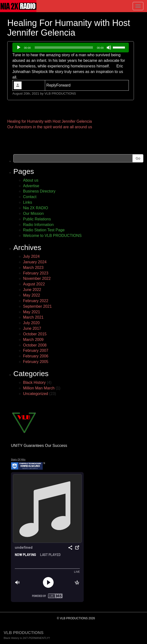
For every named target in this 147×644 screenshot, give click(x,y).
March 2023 (33, 268)
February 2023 (36, 273)
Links (28, 202)
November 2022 (37, 278)
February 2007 (36, 350)
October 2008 (35, 345)
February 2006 (36, 356)
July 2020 (31, 323)
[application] (71, 48)
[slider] (64, 48)
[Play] (19, 48)
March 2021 (33, 317)
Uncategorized (36, 394)
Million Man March (39, 388)
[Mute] (109, 48)
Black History (34, 382)
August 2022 (34, 284)
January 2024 (35, 262)
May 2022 (32, 295)
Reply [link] (51, 85)
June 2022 (32, 290)
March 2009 (33, 340)
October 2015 (35, 334)
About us (31, 180)
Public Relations (37, 219)
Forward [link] (63, 85)
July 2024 (31, 256)
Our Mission (33, 213)
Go (138, 158)
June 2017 (32, 328)
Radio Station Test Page (44, 230)
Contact (30, 197)
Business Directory (39, 191)
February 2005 (36, 362)
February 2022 (36, 301)
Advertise (31, 186)
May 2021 (32, 312)
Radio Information (38, 225)
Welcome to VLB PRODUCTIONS (52, 236)
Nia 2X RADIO (36, 208)
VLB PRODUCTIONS (60, 93)
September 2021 (37, 306)
